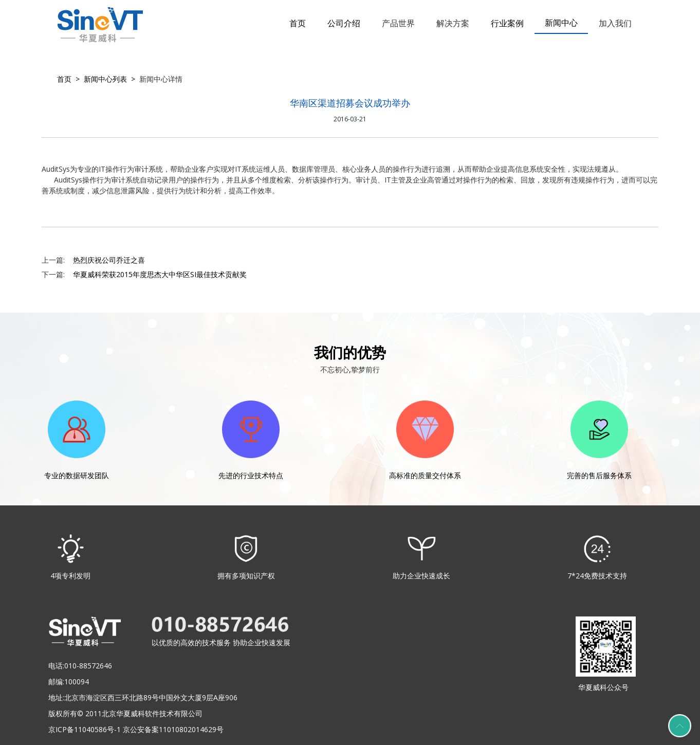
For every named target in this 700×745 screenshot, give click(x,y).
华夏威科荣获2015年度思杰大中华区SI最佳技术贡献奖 (160, 274)
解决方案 (453, 23)
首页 (298, 23)
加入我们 (615, 23)
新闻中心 (561, 23)
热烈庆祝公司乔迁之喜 (109, 260)
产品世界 (398, 23)
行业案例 (507, 23)
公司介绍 (344, 23)
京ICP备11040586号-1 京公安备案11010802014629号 (136, 729)
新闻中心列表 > (107, 79)
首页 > (68, 79)
